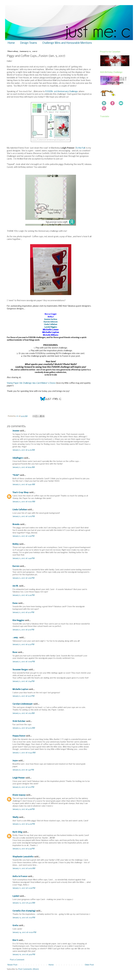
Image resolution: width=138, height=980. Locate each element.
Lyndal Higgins (51, 327)
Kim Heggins (18, 620)
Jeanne (16, 431)
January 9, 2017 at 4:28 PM (24, 809)
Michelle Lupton (20, 689)
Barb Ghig (17, 832)
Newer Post (12, 965)
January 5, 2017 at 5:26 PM (24, 595)
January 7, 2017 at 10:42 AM (24, 753)
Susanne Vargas (20, 670)
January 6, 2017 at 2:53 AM (24, 713)
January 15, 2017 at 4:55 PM (24, 955)
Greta (15, 926)
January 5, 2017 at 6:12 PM (23, 612)
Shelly (15, 817)
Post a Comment (17, 960)
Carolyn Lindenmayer (23, 704)
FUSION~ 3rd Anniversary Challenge (62, 92)
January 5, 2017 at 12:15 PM (24, 516)
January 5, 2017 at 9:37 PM (23, 696)
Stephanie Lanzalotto (23, 857)
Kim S (15, 940)
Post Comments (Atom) (29, 969)
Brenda (16, 524)
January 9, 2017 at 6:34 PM (24, 849)
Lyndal (16, 896)
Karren (16, 566)
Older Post (89, 965)
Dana (15, 603)
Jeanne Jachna (51, 319)
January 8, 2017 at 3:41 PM (23, 770)
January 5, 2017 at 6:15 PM (23, 630)
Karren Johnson (51, 322)
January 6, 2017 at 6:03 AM (24, 728)
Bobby (16, 544)
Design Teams (29, 43)
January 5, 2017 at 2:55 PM (23, 578)
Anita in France (20, 876)
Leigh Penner (19, 778)
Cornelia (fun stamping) (24, 911)
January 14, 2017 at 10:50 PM (24, 932)
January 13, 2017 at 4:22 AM (24, 903)
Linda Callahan (51, 324)
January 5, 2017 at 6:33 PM (23, 645)
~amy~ (16, 638)
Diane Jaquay (19, 795)
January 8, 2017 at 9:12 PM (23, 787)
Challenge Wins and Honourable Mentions (67, 43)
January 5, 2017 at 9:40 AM (24, 485)
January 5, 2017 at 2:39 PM (23, 536)
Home (11, 43)
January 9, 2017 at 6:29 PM (24, 824)
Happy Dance (19, 736)
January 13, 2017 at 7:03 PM (24, 918)
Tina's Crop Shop (21, 493)
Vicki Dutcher (19, 721)
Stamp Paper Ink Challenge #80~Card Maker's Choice (31, 383)
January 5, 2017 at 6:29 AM (24, 450)
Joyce (15, 761)
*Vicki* (16, 475)
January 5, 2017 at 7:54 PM (23, 681)
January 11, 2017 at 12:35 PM (24, 888)
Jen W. (16, 586)
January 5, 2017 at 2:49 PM (24, 558)
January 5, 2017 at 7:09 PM (24, 662)
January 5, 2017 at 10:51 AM (24, 502)
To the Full (80, 148)
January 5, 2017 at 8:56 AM (24, 467)
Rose (15, 652)
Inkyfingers (18, 458)
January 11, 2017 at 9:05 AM (24, 868)
